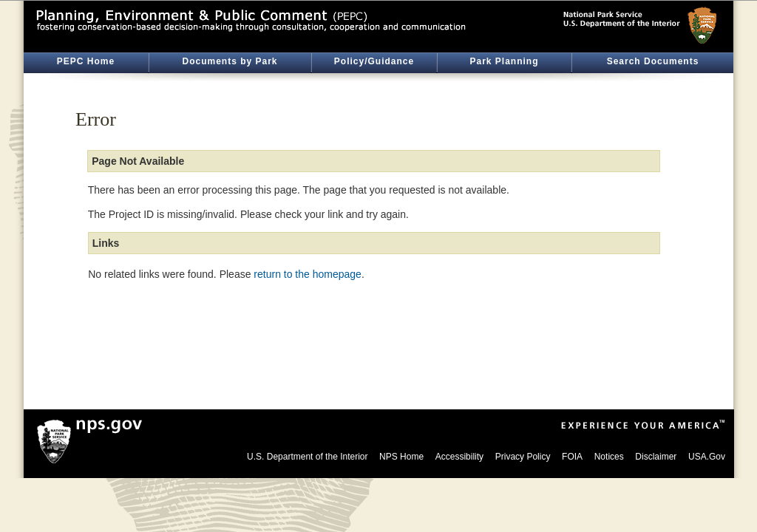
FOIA (572, 457)
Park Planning (504, 61)
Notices (609, 457)
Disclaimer (656, 457)
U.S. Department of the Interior (307, 457)
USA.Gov (707, 457)
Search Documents (653, 61)
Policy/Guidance (374, 61)
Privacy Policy (523, 457)
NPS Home (401, 457)
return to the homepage (308, 274)
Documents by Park (230, 61)
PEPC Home (86, 61)
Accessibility (459, 457)
